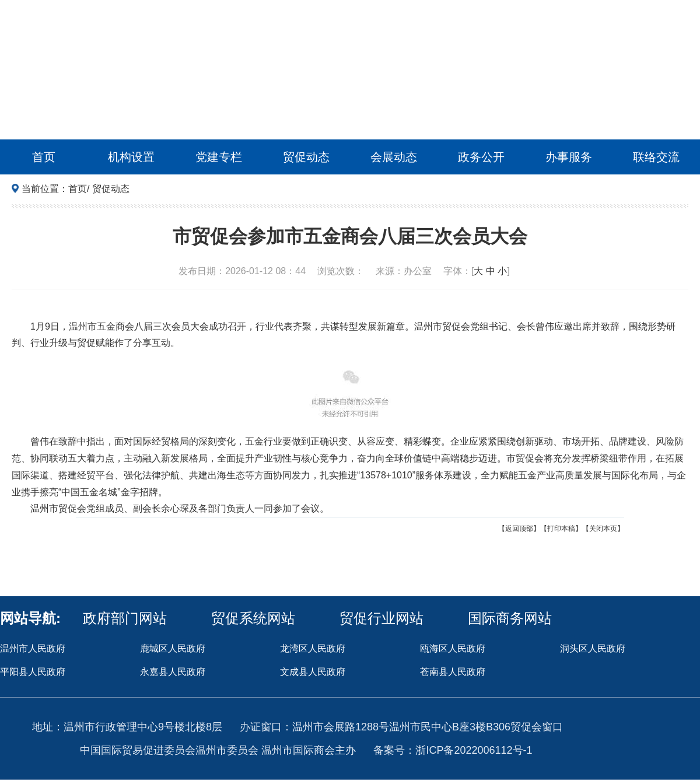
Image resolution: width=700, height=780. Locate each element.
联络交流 (656, 157)
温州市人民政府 (33, 648)
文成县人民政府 (313, 672)
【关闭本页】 (603, 529)
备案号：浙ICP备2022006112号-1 (453, 750)
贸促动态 (306, 157)
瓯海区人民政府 (453, 648)
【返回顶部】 (519, 529)
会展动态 (394, 157)
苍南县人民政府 (453, 672)
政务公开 (481, 157)
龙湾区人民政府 (313, 648)
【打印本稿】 (561, 529)
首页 (44, 157)
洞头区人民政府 (593, 648)
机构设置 (131, 157)
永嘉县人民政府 (173, 672)
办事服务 (569, 157)
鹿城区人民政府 (173, 648)
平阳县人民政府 (33, 672)
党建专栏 (219, 157)
